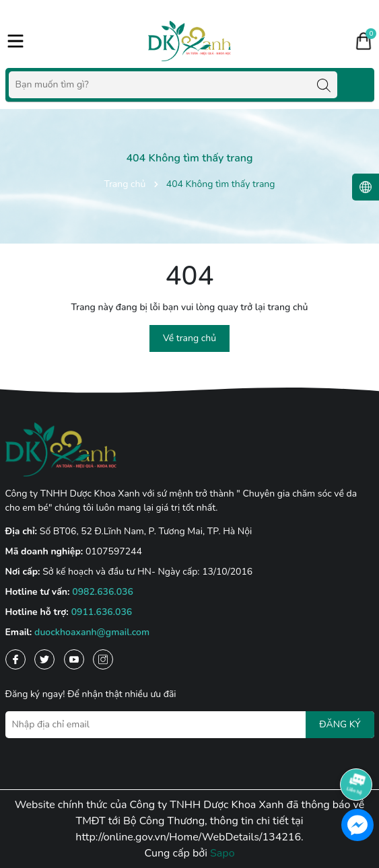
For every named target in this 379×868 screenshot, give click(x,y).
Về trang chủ (189, 338)
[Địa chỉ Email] (190, 725)
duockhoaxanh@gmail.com (92, 632)
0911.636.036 (102, 612)
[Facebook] (15, 659)
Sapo (222, 853)
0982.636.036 (103, 592)
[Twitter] (44, 659)
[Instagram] (103, 659)
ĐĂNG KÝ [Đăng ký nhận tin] (340, 724)
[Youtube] (74, 659)
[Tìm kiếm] (324, 85)
